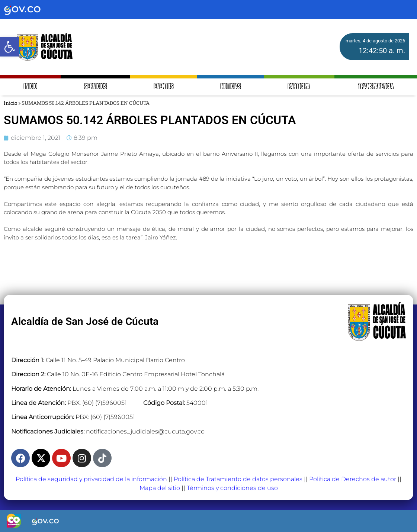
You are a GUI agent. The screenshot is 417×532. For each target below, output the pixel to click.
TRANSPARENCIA (376, 87)
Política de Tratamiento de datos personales (238, 479)
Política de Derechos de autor (353, 479)
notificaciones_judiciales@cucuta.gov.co (145, 431)
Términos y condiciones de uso (232, 488)
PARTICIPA (299, 87)
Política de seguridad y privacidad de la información (91, 479)
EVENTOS (163, 87)
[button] (10, 47)
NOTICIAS (230, 87)
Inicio (10, 103)
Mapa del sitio (160, 488)
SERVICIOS (95, 87)
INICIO (30, 87)
